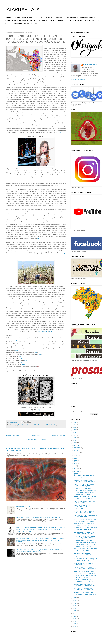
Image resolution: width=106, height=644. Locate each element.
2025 (74, 425)
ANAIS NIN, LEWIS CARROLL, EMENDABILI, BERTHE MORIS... (85, 541)
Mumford (59, 425)
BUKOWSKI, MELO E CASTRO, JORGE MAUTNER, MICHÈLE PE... (86, 529)
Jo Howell (44, 425)
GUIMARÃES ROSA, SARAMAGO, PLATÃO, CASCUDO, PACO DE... (85, 581)
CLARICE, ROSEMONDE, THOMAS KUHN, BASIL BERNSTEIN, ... (85, 477)
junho (76, 461)
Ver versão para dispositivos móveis (36, 439)
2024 (74, 427)
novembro (77, 448)
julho (76, 458)
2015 (74, 603)
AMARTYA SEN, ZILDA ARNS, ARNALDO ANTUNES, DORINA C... (85, 568)
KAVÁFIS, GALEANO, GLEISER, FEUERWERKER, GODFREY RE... (85, 589)
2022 (74, 433)
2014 (74, 606)
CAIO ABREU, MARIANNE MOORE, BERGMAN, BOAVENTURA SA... (85, 537)
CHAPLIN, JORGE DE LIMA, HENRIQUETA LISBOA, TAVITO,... (85, 489)
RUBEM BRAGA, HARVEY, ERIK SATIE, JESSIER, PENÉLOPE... (86, 576)
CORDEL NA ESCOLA (23, 507)
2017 (74, 598)
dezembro (77, 445)
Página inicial (36, 436)
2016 (74, 601)
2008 (74, 621)
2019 (74, 440)
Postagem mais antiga (59, 436)
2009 (74, 619)
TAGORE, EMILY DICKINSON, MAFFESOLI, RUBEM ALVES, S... (85, 481)
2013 (74, 608)
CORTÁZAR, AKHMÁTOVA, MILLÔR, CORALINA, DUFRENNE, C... (85, 498)
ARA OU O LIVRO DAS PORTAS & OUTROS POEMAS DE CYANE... (85, 572)
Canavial (20, 425)
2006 (74, 626)
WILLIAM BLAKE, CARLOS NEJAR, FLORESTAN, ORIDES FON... (85, 524)
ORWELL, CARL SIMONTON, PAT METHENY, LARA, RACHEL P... (84, 512)
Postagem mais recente (13, 436)
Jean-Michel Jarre (36, 425)
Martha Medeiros (52, 425)
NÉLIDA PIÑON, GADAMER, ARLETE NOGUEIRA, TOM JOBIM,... (85, 494)
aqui (60, 132)
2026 (74, 422)
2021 (74, 435)
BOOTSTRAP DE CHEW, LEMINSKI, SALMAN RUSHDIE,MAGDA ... (85, 520)
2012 (74, 611)
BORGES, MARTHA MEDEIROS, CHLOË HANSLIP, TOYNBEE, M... (85, 533)
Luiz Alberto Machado (90, 65)
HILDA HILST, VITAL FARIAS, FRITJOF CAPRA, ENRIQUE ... (86, 502)
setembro (77, 453)
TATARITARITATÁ (22, 9)
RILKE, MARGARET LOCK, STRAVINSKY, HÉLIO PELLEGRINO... (82, 507)
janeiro (76, 474)
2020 (74, 438)
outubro (77, 450)
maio (76, 463)
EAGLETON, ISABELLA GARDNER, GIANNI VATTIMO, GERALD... (85, 485)
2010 (74, 616)
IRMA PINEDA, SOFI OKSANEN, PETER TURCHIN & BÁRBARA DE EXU (38, 517)
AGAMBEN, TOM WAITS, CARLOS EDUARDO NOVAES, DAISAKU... (85, 593)
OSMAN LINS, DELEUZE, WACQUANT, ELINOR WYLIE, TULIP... (86, 560)
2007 (74, 624)
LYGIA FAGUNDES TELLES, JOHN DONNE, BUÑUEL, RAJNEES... (84, 545)
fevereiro (77, 471)
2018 (74, 443)
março (76, 469)
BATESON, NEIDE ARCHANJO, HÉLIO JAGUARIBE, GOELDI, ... (86, 516)
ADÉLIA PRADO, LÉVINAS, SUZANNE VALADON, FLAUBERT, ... (86, 550)
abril (76, 466)
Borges (15, 425)
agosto (76, 456)
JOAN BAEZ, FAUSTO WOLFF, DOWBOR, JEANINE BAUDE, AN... (85, 564)
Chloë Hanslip (27, 425)
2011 (74, 613)
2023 (74, 430)
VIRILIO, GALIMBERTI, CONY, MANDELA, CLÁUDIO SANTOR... (85, 585)
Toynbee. (17, 427)
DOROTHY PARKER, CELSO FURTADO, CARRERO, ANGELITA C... (85, 555)
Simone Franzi (10, 427)
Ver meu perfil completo (78, 80)
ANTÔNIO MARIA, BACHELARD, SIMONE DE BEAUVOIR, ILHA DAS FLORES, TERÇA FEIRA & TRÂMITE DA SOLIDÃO (40, 550)
